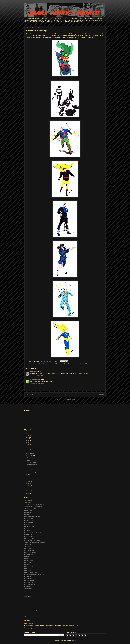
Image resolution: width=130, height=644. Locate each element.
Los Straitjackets (29, 554)
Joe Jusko (27, 546)
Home (65, 395)
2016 (28, 433)
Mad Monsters (28, 556)
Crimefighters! (31, 458)
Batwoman (33, 364)
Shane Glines (28, 592)
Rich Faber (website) (30, 584)
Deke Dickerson (29, 523)
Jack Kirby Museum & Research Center (35, 542)
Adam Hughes (28, 501)
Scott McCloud (28, 588)
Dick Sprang (39, 364)
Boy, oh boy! (30, 467)
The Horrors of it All (29, 604)
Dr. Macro (27, 525)
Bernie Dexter (28, 511)
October (30, 470)
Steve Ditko (74, 364)
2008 (28, 452)
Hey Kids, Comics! (29, 538)
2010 (28, 447)
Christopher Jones (29, 519)
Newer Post (30, 395)
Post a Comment (33, 387)
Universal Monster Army (31, 610)
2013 (28, 440)
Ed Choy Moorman (35, 379)
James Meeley (34, 371)
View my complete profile (31, 628)
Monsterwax (28, 570)
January (30, 490)
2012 (28, 442)
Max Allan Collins (29, 560)
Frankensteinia (28, 530)
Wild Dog (88, 364)
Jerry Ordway (28, 544)
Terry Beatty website (30, 600)
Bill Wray (27, 515)
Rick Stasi (27, 586)
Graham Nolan (28, 534)
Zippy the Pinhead (29, 616)
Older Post (101, 395)
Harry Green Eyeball (30, 536)
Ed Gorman (27, 528)
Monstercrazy (28, 568)
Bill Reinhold (28, 513)
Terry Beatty (30, 623)
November (31, 456)
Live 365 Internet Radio (30, 552)
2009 (28, 449)
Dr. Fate (45, 364)
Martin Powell (28, 558)
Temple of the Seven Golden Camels (34, 598)
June (29, 479)
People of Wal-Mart (29, 580)
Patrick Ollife (28, 576)
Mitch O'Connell (28, 566)
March (29, 486)
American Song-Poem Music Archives (34, 505)
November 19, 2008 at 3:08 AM (38, 384)
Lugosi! (29, 460)
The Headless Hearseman (31, 602)
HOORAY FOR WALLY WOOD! (33, 540)
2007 (28, 493)
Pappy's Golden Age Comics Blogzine (34, 574)
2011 (28, 445)
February (30, 488)
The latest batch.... (32, 462)
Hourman (51, 364)
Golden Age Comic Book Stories (33, 533)
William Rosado (28, 612)
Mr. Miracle (62, 364)
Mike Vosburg (28, 564)
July (29, 477)
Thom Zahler (28, 606)
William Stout (28, 614)
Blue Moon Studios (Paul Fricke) (33, 517)
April (29, 483)
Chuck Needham (29, 521)
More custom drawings (37, 31)
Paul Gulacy (28, 578)
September (31, 472)
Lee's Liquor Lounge (30, 550)
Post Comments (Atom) (69, 399)
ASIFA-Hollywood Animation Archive (34, 507)
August (30, 474)
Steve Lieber (28, 596)
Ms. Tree (68, 364)
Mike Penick (28, 562)
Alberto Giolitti (28, 503)
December (31, 454)
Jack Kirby (56, 364)
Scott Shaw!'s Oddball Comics (32, 590)
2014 (28, 438)
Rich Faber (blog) (29, 582)
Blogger (74, 640)
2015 (28, 436)
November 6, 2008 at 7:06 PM (38, 376)
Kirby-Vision (27, 548)
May (29, 481)
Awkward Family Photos (31, 509)
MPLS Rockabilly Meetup (31, 572)
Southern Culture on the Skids (32, 594)
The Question (81, 364)
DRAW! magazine (29, 526)
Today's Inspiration (29, 608)
